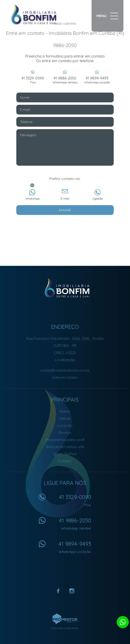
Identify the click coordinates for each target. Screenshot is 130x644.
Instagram (72, 591)
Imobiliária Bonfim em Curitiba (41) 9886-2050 (65, 288)
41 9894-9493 (97, 80)
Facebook (58, 591)
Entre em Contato (65, 377)
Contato (65, 461)
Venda (65, 418)
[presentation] (65, 227)
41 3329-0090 (33, 80)
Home (65, 411)
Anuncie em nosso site (65, 447)
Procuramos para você (65, 440)
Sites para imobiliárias (65, 628)
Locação (65, 426)
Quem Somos (65, 454)
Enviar (65, 210)
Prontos (65, 433)
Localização (65, 360)
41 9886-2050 (65, 80)
